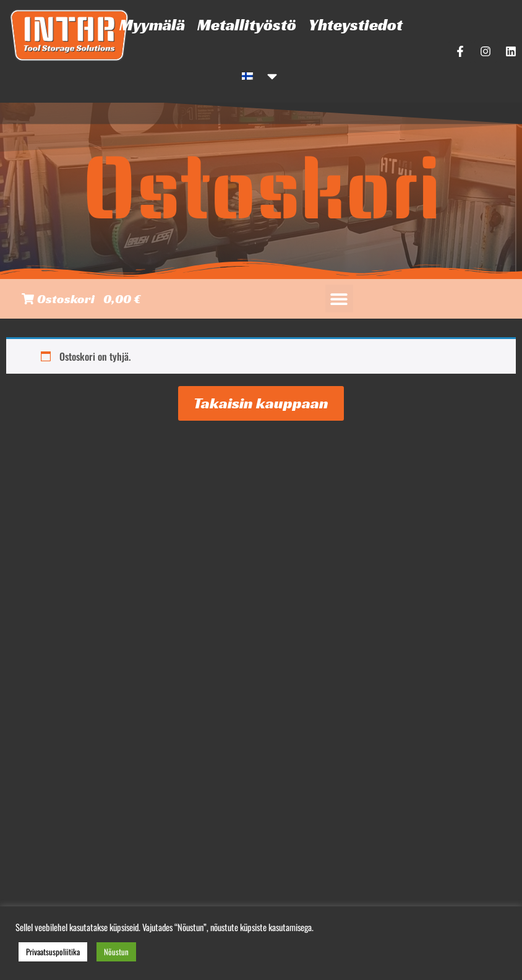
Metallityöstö (247, 25)
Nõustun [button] (116, 952)
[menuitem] (261, 76)
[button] (339, 299)
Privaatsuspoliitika (53, 952)
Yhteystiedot (356, 25)
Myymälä (152, 25)
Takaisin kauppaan (261, 403)
